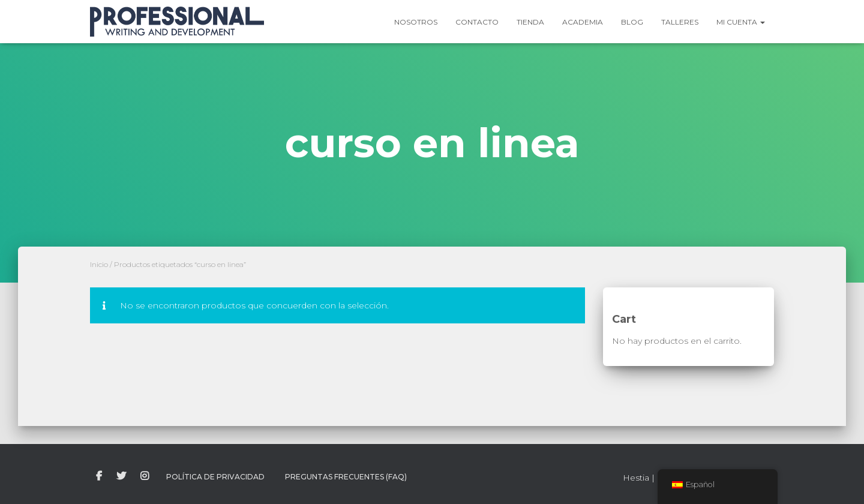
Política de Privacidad (215, 477)
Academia (583, 22)
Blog (632, 22)
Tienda (530, 22)
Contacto (477, 22)
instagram (145, 476)
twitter (121, 476)
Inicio (99, 264)
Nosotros (416, 22)
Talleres (680, 22)
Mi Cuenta (741, 22)
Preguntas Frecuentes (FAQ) (346, 477)
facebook (99, 476)
